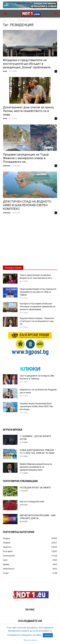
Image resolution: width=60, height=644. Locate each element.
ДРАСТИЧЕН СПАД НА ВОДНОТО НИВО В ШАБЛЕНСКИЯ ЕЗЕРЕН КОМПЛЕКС (27, 205)
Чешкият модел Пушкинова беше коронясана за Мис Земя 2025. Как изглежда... (36, 406)
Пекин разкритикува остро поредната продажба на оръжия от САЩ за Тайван (38, 292)
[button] (5, 14)
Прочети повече (30, 640)
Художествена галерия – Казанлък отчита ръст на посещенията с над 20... (37, 321)
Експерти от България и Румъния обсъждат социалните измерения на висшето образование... (38, 307)
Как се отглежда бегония (32, 502)
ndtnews (7, 166)
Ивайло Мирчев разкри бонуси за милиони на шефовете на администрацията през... (36, 467)
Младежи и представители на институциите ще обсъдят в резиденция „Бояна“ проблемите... (28, 64)
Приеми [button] (48, 635)
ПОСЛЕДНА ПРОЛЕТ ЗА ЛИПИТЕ (35, 488)
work (5, 71)
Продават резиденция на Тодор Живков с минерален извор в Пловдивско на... (26, 158)
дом (5, 20)
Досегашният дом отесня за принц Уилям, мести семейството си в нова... (28, 111)
